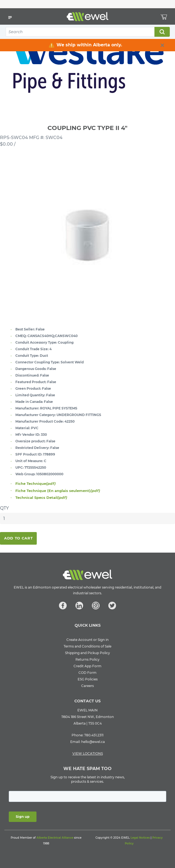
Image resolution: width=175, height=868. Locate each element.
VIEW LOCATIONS (88, 754)
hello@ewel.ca (93, 742)
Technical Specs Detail (41, 497)
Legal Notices (140, 838)
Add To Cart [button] (18, 538)
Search (162, 32)
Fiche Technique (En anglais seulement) (58, 491)
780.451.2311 (94, 735)
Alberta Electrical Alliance (55, 838)
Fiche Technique (36, 484)
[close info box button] (162, 45)
